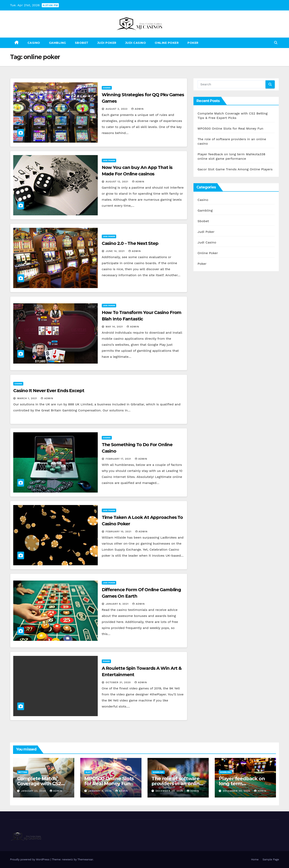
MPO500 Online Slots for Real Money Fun (230, 128)
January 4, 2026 (100, 791)
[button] (276, 43)
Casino (34, 43)
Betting (23, 772)
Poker (193, 43)
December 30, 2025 (170, 791)
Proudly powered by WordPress (30, 859)
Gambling (57, 43)
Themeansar (85, 859)
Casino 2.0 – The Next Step (130, 243)
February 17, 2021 (119, 459)
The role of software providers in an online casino (177, 784)
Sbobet (82, 43)
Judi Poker (107, 43)
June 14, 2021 (116, 251)
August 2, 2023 (117, 109)
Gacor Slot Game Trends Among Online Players (235, 169)
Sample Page (271, 859)
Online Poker (167, 43)
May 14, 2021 (115, 327)
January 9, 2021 (118, 604)
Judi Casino (136, 43)
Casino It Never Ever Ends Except (49, 391)
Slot (88, 772)
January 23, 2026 (34, 791)
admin (137, 109)
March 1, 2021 (28, 398)
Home (255, 859)
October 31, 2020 (119, 682)
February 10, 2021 (119, 532)
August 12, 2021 (118, 182)
